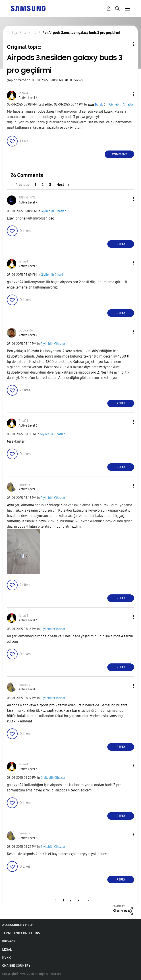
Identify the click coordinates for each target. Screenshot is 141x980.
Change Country (16, 966)
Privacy (9, 941)
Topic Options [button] (126, 44)
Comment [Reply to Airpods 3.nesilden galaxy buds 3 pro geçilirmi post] (119, 154)
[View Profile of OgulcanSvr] (27, 330)
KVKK (6, 958)
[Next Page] (63, 185)
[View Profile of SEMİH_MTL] (27, 198)
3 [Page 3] (50, 185)
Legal (7, 950)
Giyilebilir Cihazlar (121, 105)
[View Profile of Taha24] (23, 93)
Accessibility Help (18, 925)
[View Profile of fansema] (24, 485)
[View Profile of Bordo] (99, 105)
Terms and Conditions (21, 933)
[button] (126, 94)
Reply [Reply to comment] (121, 244)
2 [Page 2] (43, 185)
